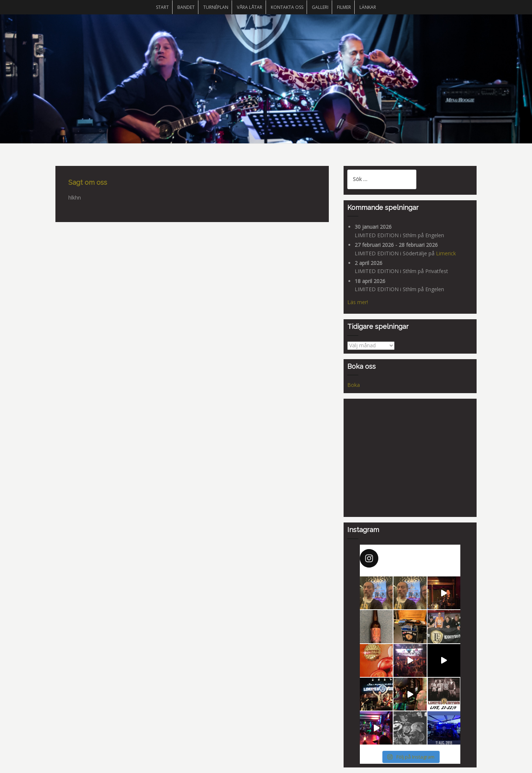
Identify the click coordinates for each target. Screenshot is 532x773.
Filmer (344, 7)
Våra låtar (250, 7)
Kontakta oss (287, 7)
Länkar (368, 7)
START (162, 7)
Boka (354, 385)
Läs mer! (358, 302)
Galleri (320, 7)
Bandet (186, 7)
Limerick (446, 253)
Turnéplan (216, 7)
